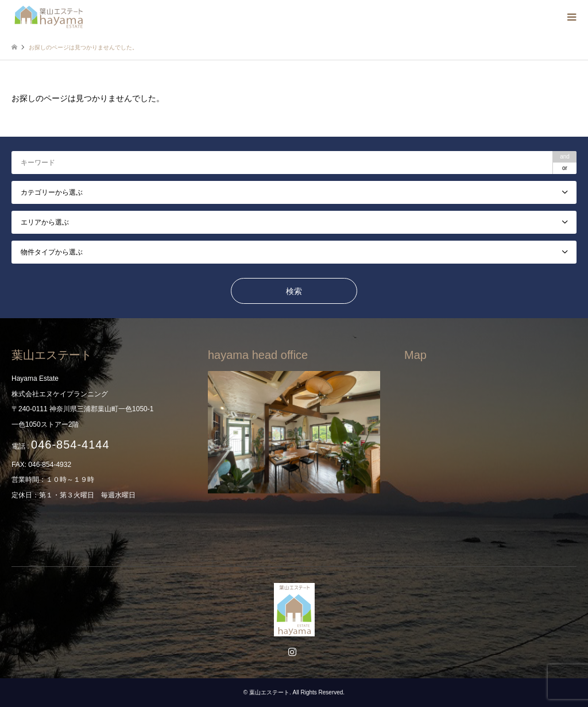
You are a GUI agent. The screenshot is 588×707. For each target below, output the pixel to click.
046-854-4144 (70, 445)
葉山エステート (269, 692)
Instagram (294, 653)
